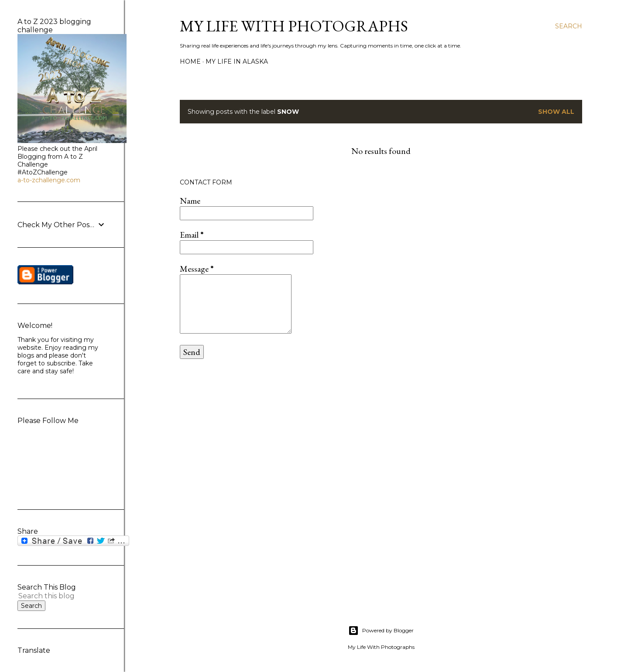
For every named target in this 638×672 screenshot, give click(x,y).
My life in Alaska (237, 61)
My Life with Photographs (294, 26)
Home (190, 61)
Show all (556, 112)
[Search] (569, 26)
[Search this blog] (51, 596)
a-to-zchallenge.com (49, 180)
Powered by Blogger (381, 631)
